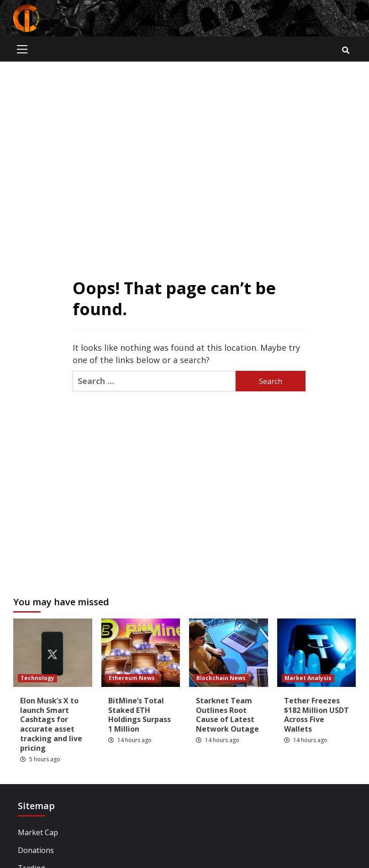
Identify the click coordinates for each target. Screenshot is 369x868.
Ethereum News (132, 678)
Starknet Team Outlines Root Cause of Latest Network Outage (227, 715)
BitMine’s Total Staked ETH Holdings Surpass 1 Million (140, 715)
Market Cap (38, 832)
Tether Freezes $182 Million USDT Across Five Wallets (316, 715)
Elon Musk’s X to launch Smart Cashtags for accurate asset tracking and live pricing (51, 724)
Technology (37, 678)
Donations (36, 850)
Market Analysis (308, 678)
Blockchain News (221, 678)
